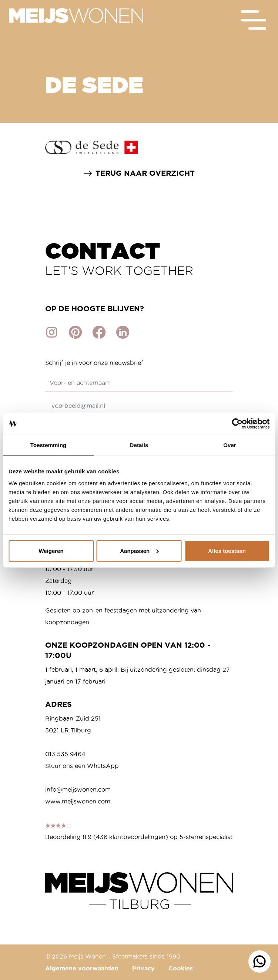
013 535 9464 (65, 754)
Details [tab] (139, 445)
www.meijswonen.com (78, 801)
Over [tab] (230, 445)
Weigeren (51, 551)
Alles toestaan (227, 551)
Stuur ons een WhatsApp (82, 766)
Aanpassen (139, 551)
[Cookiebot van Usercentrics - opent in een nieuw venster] (237, 424)
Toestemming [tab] (48, 445)
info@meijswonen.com (78, 789)
